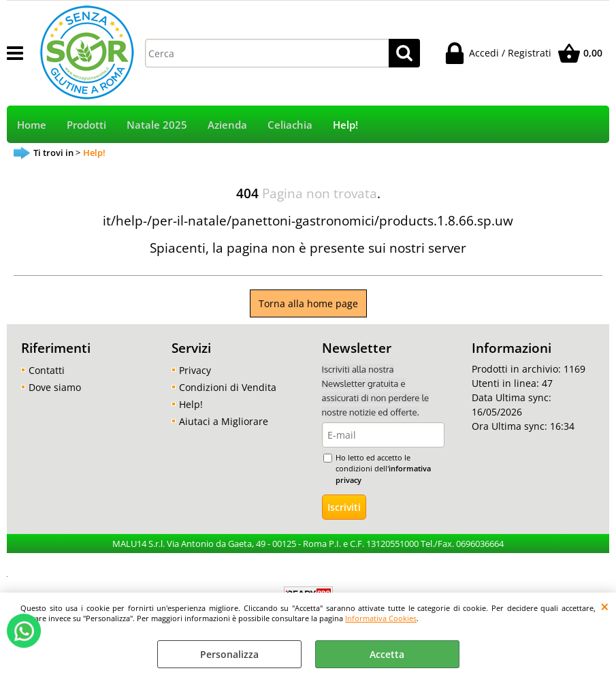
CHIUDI (605, 606)
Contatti (47, 370)
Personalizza (229, 654)
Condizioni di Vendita (228, 387)
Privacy (195, 370)
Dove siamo (55, 387)
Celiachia (290, 125)
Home (32, 125)
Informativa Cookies (381, 618)
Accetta (387, 654)
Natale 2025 (157, 125)
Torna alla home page (308, 303)
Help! (345, 125)
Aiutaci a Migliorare (224, 421)
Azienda (227, 125)
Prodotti (86, 125)
